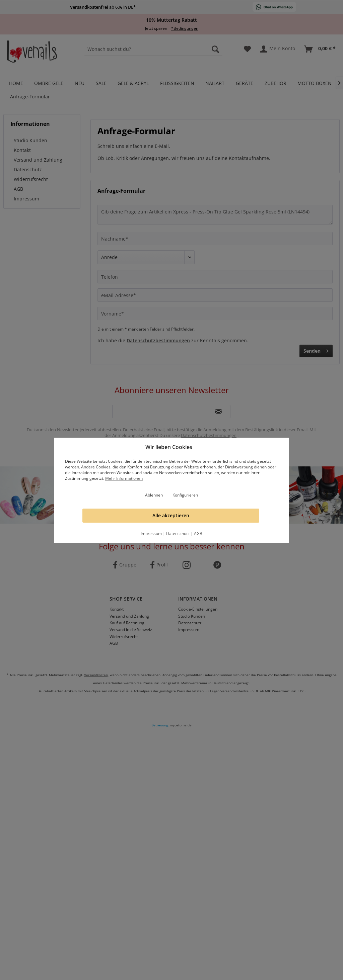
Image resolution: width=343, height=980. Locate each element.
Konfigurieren (185, 495)
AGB (198, 533)
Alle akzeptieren (171, 515)
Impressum (151, 533)
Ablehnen (154, 495)
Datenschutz (178, 533)
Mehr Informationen (124, 478)
